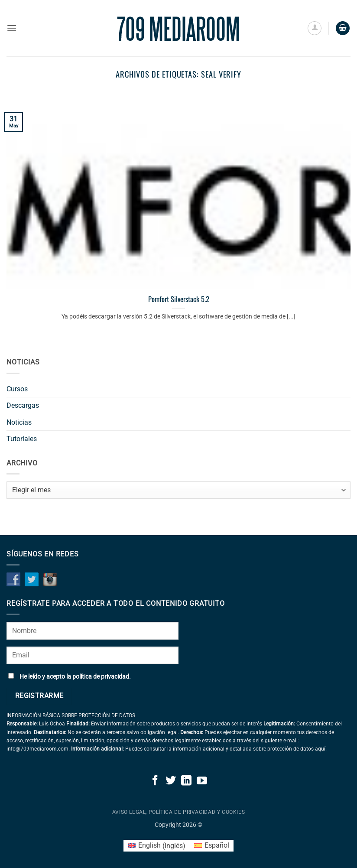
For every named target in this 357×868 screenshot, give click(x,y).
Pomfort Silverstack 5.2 (179, 299)
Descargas (23, 405)
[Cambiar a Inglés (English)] (157, 846)
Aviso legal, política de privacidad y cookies (179, 812)
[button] (12, 28)
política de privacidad (101, 677)
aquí (320, 749)
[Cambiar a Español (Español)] (212, 846)
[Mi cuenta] (315, 28)
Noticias (19, 422)
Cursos (17, 389)
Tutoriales (22, 439)
